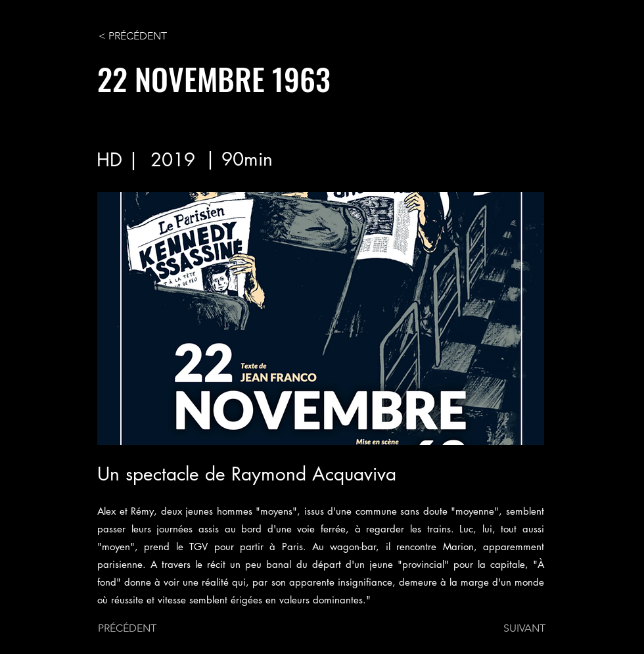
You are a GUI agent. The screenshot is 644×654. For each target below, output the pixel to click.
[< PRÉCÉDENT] (142, 36)
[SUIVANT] (513, 628)
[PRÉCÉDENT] (141, 628)
